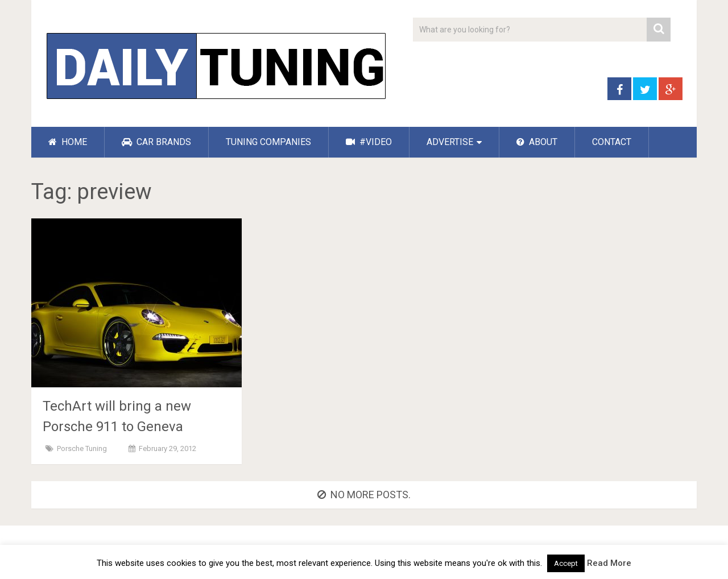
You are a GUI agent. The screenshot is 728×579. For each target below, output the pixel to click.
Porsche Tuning (82, 448)
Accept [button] (566, 563)
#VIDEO (369, 142)
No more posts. (364, 495)
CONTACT (612, 142)
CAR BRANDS (156, 142)
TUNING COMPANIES (268, 142)
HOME (68, 142)
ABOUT (537, 142)
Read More (609, 563)
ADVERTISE (450, 142)
